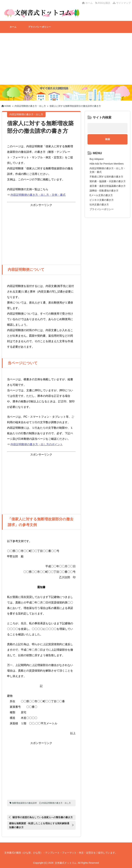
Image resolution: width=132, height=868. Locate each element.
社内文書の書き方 (99, 205)
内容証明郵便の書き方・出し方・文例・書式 (38, 195)
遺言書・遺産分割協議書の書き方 (108, 186)
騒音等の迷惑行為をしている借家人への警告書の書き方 (43, 817)
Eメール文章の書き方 (101, 195)
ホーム (87, 3)
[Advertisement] (66, 59)
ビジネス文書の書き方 (102, 200)
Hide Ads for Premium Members (107, 164)
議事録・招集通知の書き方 (104, 191)
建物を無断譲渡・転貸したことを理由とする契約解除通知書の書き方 (39, 825)
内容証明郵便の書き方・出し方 (56, 803)
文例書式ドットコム (66, 863)
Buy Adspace (97, 159)
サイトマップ (122, 3)
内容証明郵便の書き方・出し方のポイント (37, 444)
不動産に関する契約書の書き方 (106, 177)
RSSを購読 (103, 3)
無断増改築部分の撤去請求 (24, 803)
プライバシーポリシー (40, 27)
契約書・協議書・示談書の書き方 (108, 181)
